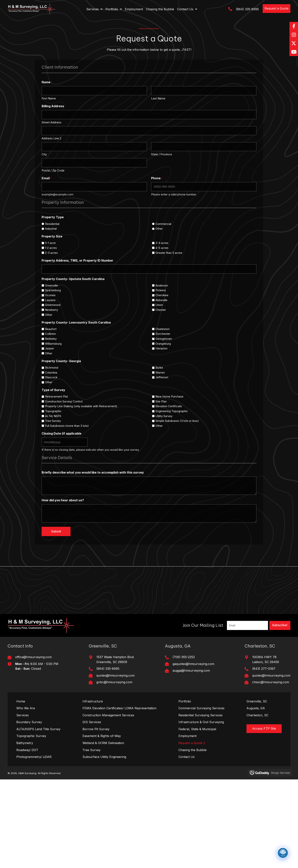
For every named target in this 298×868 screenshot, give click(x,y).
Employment (187, 736)
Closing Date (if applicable (61, 433)
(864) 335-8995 (247, 9)
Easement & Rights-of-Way (102, 736)
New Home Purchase (169, 396)
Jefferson (162, 377)
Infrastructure (93, 701)
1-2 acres (51, 248)
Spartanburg (53, 290)
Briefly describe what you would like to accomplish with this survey (93, 472)
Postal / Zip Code (53, 170)
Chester (161, 310)
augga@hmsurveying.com (191, 670)
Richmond (52, 368)
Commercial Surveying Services (201, 708)
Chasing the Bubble (193, 750)
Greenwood (53, 305)
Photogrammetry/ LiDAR (34, 757)
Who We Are (26, 708)
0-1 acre (50, 243)
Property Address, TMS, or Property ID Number (77, 260)
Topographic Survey (31, 736)
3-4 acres (162, 243)
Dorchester (163, 334)
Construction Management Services (108, 715)
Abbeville (161, 300)
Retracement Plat (56, 396)
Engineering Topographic (172, 411)
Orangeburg (163, 344)
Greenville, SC (257, 701)
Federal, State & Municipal (197, 729)
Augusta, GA (256, 708)
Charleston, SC (257, 715)
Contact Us (187, 757)
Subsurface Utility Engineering (104, 757)
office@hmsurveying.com (33, 657)
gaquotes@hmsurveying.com (193, 664)
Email (47, 178)
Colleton (50, 334)
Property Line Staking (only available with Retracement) (81, 406)
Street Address (52, 122)
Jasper (50, 348)
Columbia (51, 373)
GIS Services (92, 722)
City (44, 154)
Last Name (158, 98)
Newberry (52, 310)
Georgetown (164, 339)
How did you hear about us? (63, 500)
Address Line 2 (51, 138)
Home (21, 701)
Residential (52, 224)
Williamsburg (53, 344)
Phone (157, 178)
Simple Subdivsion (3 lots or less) (177, 421)
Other (159, 229)
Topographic (53, 411)
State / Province (162, 154)
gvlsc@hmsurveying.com (114, 682)
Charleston (162, 329)
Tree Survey (53, 421)
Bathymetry (25, 743)
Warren (160, 373)
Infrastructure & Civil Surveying (201, 722)
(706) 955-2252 (184, 657)
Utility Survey (164, 416)
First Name (49, 98)
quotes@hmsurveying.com (115, 675)
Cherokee (162, 295)
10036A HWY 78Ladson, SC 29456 (266, 659)
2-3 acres (51, 253)
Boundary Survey (29, 722)
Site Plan (161, 401)
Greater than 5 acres (169, 253)
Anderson (162, 285)
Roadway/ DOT (27, 750)
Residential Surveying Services (201, 715)
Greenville (52, 285)
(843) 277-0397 (264, 669)
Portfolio (185, 701)
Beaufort (51, 329)
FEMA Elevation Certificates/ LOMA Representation (119, 708)
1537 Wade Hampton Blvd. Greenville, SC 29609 (115, 659)
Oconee (50, 295)
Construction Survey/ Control (64, 401)
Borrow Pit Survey (96, 729)
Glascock (51, 377)
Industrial (51, 229)
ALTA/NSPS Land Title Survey (38, 729)
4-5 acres (162, 248)
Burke (159, 368)
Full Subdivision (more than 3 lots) (67, 426)
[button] (277, 9)
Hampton (161, 348)
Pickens (161, 290)
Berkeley (51, 339)
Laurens (50, 300)
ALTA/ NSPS (53, 416)
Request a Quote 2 (192, 743)
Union (159, 305)
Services (23, 715)
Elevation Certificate (169, 406)
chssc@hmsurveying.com (271, 682)
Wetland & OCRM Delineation (103, 743)
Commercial (163, 224)
